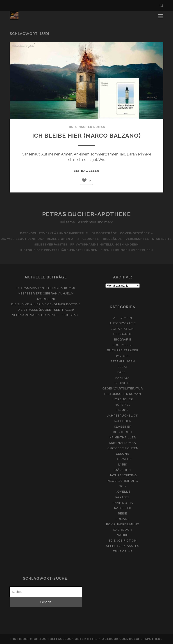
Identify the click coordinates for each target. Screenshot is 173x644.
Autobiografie (123, 323)
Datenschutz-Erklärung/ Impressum (53, 233)
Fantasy (123, 378)
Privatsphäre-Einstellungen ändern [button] (117, 244)
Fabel (123, 372)
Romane (123, 519)
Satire (123, 535)
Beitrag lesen (87, 171)
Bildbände (123, 334)
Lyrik (123, 464)
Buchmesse (123, 345)
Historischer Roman (86, 127)
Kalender (123, 421)
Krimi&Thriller (123, 437)
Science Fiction (123, 541)
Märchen (123, 470)
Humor (123, 410)
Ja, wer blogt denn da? (33, 239)
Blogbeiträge (104, 233)
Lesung (123, 454)
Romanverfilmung (123, 524)
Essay (123, 367)
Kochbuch (123, 432)
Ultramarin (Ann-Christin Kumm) (46, 288)
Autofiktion (123, 329)
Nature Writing (123, 475)
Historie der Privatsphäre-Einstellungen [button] (58, 250)
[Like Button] (84, 180)
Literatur (123, 459)
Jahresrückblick (123, 416)
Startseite (31, 244)
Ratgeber (123, 508)
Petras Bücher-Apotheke (86, 214)
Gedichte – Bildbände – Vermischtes (129, 239)
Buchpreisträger (123, 350)
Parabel (123, 497)
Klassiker (123, 427)
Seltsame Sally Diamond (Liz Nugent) (46, 315)
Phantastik (123, 503)
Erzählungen (123, 361)
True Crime (123, 551)
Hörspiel (123, 405)
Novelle (123, 492)
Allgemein (123, 318)
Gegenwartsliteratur (123, 388)
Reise (123, 513)
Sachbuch (123, 530)
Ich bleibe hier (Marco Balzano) (86, 135)
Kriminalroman (123, 443)
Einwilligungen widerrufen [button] (128, 250)
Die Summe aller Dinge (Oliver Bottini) (46, 304)
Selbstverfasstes (62, 244)
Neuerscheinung (123, 481)
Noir (123, 486)
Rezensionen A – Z (74, 239)
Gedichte (123, 383)
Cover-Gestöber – (138, 233)
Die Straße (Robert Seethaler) (46, 310)
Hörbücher (123, 399)
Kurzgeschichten (123, 448)
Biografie (123, 339)
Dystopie (123, 356)
